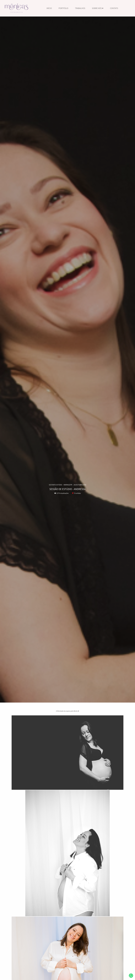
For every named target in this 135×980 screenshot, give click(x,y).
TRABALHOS (80, 8)
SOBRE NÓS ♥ (98, 8)
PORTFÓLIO (63, 8)
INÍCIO (49, 8)
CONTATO (114, 8)
